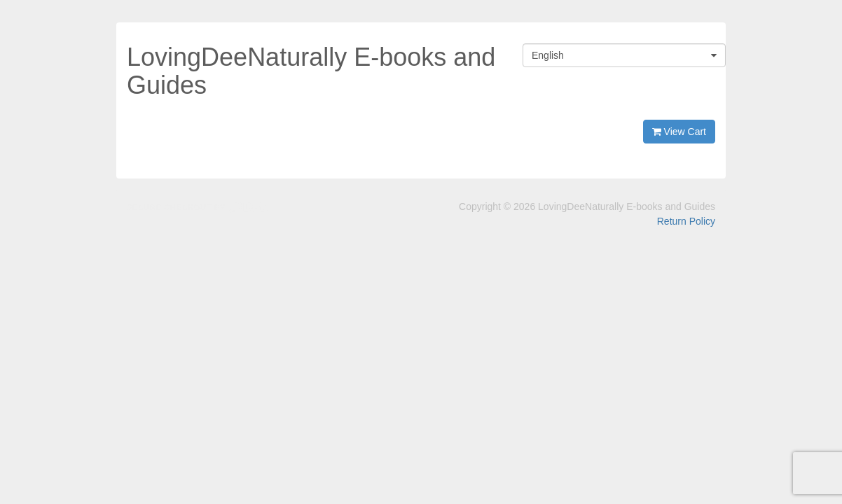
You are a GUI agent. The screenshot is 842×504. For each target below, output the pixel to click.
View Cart (679, 132)
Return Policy (686, 221)
